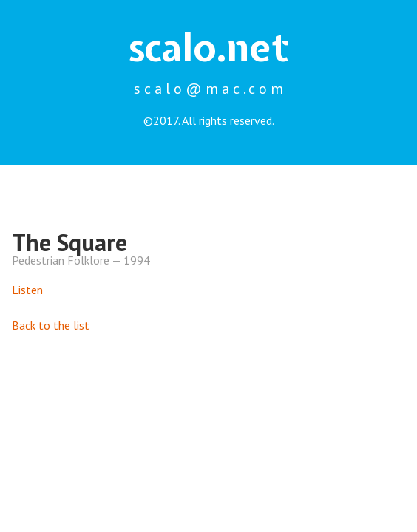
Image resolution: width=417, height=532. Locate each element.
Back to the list (51, 325)
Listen (27, 290)
